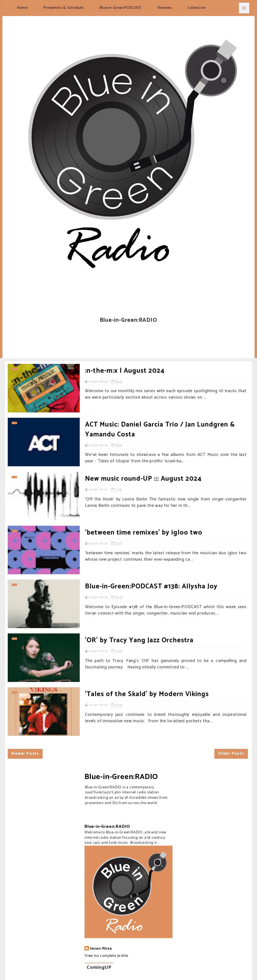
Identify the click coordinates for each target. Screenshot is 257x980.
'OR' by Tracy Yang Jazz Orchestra (139, 640)
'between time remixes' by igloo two (144, 533)
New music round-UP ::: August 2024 (143, 479)
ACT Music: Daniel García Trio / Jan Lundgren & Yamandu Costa (160, 430)
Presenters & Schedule (63, 8)
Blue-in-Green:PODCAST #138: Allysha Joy (151, 587)
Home (22, 8)
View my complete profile (106, 956)
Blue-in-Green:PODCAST (121, 8)
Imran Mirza (101, 949)
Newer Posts (25, 754)
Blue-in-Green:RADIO (121, 777)
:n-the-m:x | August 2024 (125, 371)
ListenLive (197, 8)
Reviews (165, 8)
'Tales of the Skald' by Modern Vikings (147, 694)
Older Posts (231, 754)
